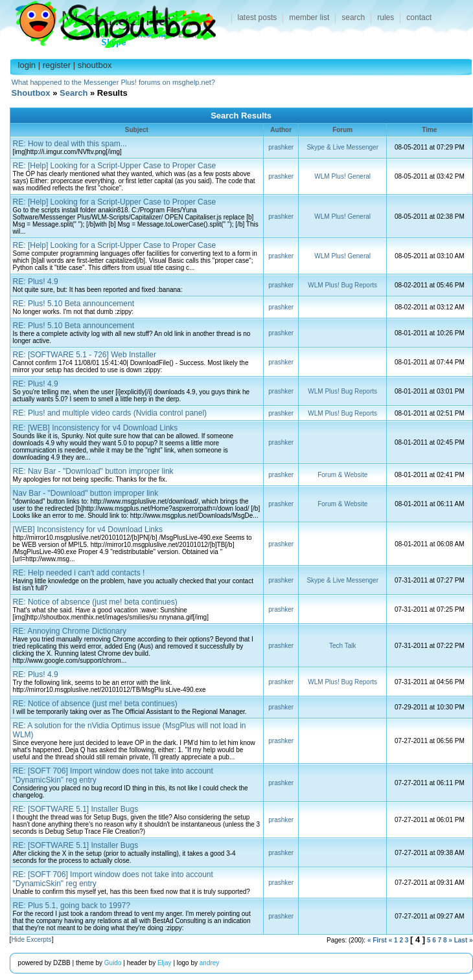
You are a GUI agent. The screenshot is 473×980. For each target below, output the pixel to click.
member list (309, 17)
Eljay (165, 963)
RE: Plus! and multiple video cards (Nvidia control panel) (110, 413)
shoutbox (95, 65)
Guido (113, 963)
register (57, 65)
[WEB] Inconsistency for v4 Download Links (88, 529)
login (27, 65)
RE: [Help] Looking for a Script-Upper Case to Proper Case (114, 166)
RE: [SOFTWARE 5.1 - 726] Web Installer (85, 355)
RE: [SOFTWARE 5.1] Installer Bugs (76, 809)
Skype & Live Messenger (342, 147)
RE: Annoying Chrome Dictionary (70, 631)
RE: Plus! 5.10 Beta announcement (74, 304)
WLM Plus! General (342, 176)
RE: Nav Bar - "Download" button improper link (93, 471)
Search (74, 93)
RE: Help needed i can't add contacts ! (79, 573)
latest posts (258, 17)
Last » (464, 940)
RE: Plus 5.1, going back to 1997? (72, 906)
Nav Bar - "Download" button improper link (86, 493)
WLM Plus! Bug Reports (342, 285)
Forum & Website (342, 475)
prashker (281, 147)
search (353, 17)
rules (386, 17)
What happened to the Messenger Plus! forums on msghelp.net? (113, 82)
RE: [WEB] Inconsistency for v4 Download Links (96, 428)
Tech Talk (343, 646)
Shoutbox (108, 21)
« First (377, 940)
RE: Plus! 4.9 (36, 282)
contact (419, 17)
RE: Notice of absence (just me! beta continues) (95, 602)
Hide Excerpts (31, 940)
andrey (210, 963)
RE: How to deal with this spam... (70, 144)
